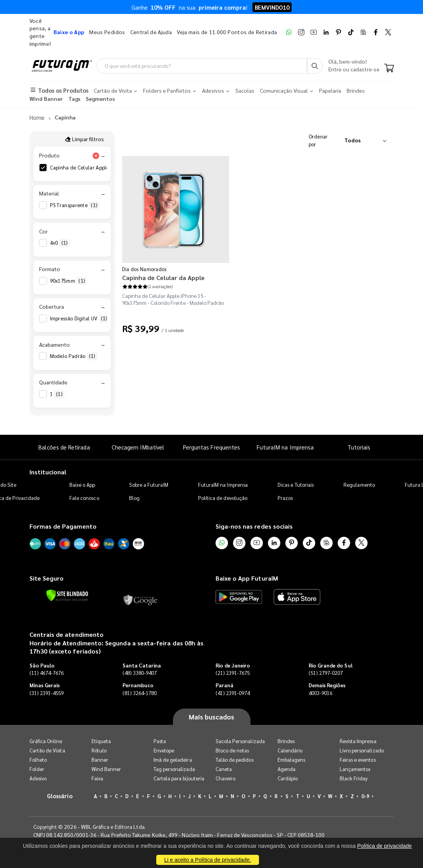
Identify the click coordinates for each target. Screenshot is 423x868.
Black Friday (354, 778)
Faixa (97, 778)
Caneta (224, 769)
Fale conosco (84, 498)
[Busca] (315, 66)
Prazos (285, 498)
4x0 (60, 243)
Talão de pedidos (235, 760)
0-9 (365, 796)
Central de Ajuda (151, 32)
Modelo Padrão (74, 356)
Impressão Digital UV (80, 318)
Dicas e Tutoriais (296, 485)
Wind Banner (106, 769)
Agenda (287, 769)
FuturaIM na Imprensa (285, 447)
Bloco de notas (232, 750)
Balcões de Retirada (64, 447)
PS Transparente (75, 205)
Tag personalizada (174, 769)
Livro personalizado (362, 750)
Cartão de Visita (47, 750)
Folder (37, 769)
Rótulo (99, 750)
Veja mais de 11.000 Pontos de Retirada (227, 32)
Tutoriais (359, 447)
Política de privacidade (384, 846)
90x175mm (69, 281)
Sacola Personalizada (240, 741)
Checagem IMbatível (138, 447)
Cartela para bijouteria (179, 778)
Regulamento (359, 485)
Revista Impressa (358, 741)
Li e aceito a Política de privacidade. (207, 860)
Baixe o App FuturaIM (247, 578)
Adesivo (38, 778)
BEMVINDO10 (272, 7)
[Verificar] (67, 595)
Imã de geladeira (173, 760)
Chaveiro (226, 778)
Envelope (164, 750)
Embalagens (292, 760)
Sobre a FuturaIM (149, 485)
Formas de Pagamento (63, 526)
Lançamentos (355, 769)
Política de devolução (223, 498)
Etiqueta (101, 741)
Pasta (160, 741)
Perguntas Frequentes (211, 447)
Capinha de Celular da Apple (163, 278)
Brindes (286, 741)
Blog (134, 498)
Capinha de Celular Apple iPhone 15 (98, 168)
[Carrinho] (389, 69)
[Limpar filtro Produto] (96, 156)
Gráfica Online (46, 741)
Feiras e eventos (358, 760)
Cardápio (288, 778)
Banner (100, 760)
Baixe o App (82, 485)
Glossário (60, 796)
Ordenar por (318, 140)
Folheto (38, 760)
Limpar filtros (84, 139)
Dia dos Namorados (144, 269)
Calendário (290, 750)
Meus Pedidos (107, 32)
